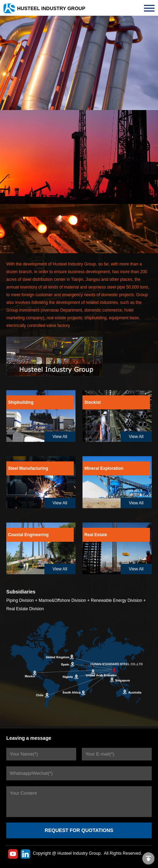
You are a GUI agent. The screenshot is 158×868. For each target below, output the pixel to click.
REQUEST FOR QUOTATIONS (79, 830)
